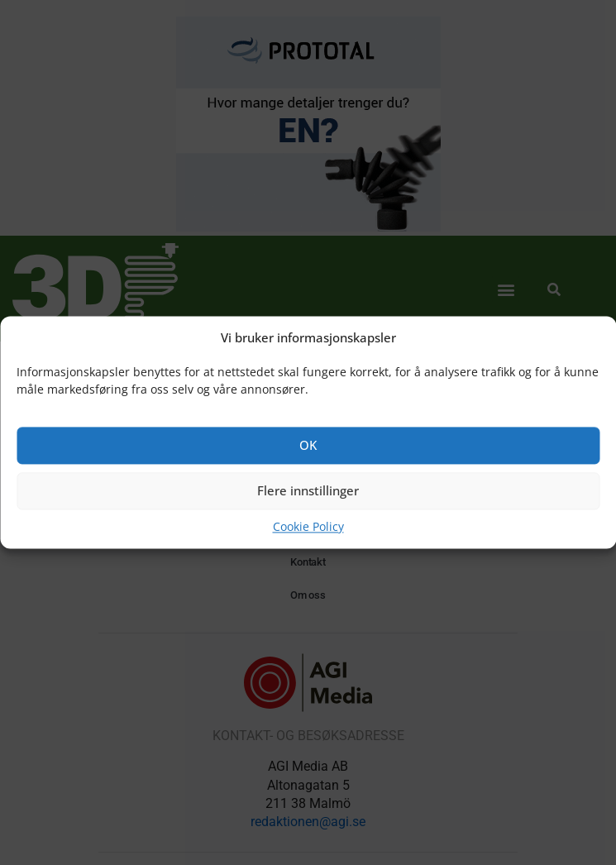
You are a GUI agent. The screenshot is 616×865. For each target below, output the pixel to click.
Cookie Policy (308, 526)
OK (308, 446)
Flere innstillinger (308, 491)
